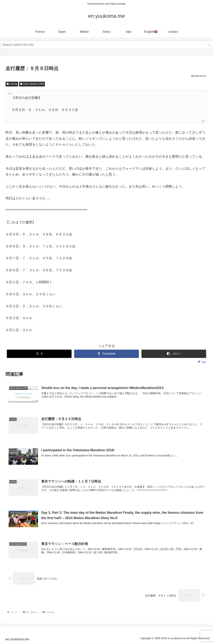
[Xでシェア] (39, 354)
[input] (106, 45)
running (12, 84)
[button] (209, 45)
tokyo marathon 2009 (32, 84)
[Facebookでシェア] (106, 354)
